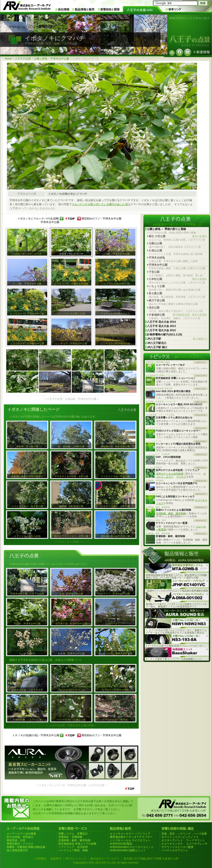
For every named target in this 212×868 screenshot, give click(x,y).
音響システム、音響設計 (73, 834)
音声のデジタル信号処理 (170, 474)
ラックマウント (196, 840)
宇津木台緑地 (157, 258)
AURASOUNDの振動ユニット (128, 850)
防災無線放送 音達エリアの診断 (77, 844)
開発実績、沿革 (16, 840)
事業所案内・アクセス (20, 844)
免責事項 (56, 859)
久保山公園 (155, 250)
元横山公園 (155, 243)
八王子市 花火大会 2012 (161, 330)
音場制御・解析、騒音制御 (171, 513)
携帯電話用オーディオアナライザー (131, 837)
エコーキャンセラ (172, 844)
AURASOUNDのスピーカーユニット (132, 847)
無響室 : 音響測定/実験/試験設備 (26, 847)
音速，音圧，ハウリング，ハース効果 (184, 834)
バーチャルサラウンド (175, 850)
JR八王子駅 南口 (157, 347)
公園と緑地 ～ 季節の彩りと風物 (166, 229)
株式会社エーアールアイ (105, 859)
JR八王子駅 (177, 339)
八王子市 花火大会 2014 (161, 322)
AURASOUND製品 (121, 844)
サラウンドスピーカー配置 (177, 847)
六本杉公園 (178, 279)
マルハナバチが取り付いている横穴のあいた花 (100, 204)
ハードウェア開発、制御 (73, 850)
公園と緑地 (41, 59)
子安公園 (154, 272)
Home (8, 59)
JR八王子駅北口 (157, 343)
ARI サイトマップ (76, 859)
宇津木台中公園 (60, 59)
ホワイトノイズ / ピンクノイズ (180, 837)
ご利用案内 (40, 859)
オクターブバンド (172, 840)
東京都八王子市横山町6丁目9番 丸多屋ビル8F (151, 859)
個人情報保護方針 (17, 850)
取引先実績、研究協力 (20, 837)
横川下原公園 (157, 300)
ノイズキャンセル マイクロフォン (130, 840)
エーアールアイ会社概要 (21, 834)
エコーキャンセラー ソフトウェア (130, 834)
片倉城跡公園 (178, 315)
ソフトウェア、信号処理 (73, 847)
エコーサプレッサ (197, 844)
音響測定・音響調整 (70, 837)
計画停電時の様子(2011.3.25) (164, 335)
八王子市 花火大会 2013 (161, 326)
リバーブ (181, 477)
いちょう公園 (157, 286)
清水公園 (154, 308)
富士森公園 (155, 293)
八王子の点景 (23, 59)
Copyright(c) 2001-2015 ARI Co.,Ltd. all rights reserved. (106, 863)
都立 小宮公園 (178, 236)
